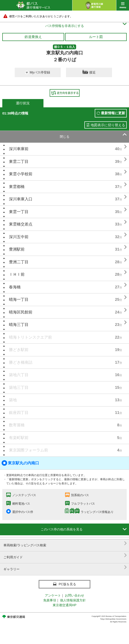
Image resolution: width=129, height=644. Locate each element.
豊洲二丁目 (19, 262)
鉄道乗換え (33, 37)
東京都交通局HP (64, 605)
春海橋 (15, 287)
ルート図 (96, 37)
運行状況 (23, 103)
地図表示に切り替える (108, 125)
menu (123, 5)
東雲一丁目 (19, 212)
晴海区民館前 (21, 312)
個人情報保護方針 (73, 600)
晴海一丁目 (19, 300)
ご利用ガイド (65, 555)
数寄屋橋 (17, 425)
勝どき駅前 (19, 350)
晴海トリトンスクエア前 (30, 337)
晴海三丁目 (19, 325)
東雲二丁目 (19, 162)
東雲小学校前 (21, 174)
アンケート (53, 595)
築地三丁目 (19, 388)
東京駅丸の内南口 (20, 463)
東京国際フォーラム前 (29, 450)
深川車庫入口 (21, 199)
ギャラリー (65, 567)
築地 (13, 400)
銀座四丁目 (19, 413)
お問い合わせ (75, 595)
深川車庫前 (19, 149)
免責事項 (50, 600)
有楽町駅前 (19, 438)
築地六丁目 (19, 375)
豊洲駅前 (17, 249)
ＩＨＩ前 (17, 274)
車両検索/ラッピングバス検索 (65, 543)
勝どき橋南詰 (21, 362)
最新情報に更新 (113, 113)
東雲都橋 (17, 187)
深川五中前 (19, 237)
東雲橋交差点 (21, 224)
